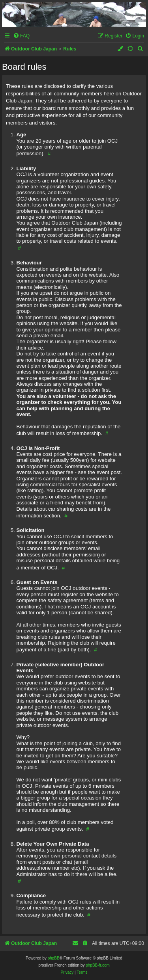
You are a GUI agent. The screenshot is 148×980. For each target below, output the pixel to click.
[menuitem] (21, 36)
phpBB (54, 958)
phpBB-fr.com (98, 965)
